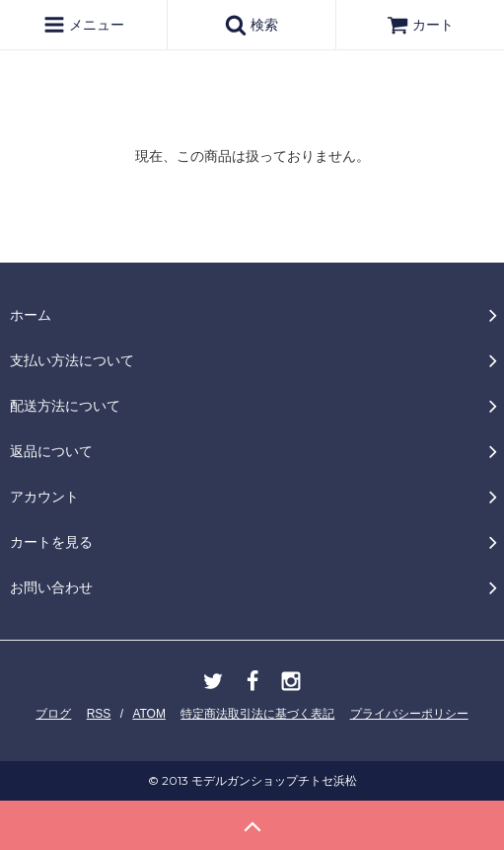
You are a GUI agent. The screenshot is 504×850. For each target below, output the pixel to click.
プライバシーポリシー (409, 714)
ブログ (53, 714)
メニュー (84, 25)
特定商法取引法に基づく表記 (257, 714)
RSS (99, 714)
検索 (252, 25)
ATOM (149, 714)
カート (420, 25)
